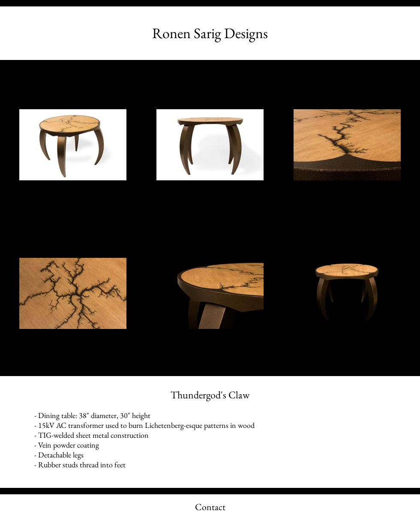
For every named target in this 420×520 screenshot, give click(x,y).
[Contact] (210, 507)
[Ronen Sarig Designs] (210, 33)
